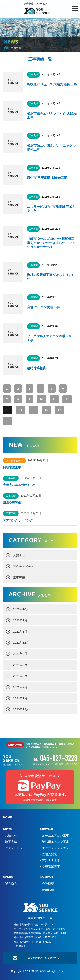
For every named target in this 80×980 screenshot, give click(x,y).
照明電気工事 (12, 467)
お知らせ (19, 555)
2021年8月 (20, 665)
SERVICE (47, 828)
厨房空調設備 (13, 503)
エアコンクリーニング (18, 520)
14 (21, 410)
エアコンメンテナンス (57, 848)
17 (59, 410)
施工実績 (11, 842)
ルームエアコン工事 (56, 836)
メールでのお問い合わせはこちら (41, 958)
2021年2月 (20, 687)
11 (54, 399)
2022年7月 (20, 620)
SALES (8, 877)
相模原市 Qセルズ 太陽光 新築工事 (52, 84)
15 (33, 410)
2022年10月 (21, 609)
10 (41, 399)
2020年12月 (21, 709)
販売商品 (11, 884)
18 (8, 421)
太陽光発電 (50, 854)
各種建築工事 (51, 866)
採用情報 (48, 890)
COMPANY (48, 877)
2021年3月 (20, 676)
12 (67, 399)
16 (46, 410)
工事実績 (19, 578)
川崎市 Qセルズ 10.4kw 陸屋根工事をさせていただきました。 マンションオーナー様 (51, 243)
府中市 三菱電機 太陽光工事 (47, 178)
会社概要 (48, 884)
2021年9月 (20, 654)
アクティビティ (23, 566)
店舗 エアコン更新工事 (43, 307)
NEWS (7, 828)
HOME (7, 817)
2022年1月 (20, 631)
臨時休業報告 (37, 368)
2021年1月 (20, 698)
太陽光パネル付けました (19, 485)
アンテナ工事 (51, 860)
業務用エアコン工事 (56, 842)
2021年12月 (21, 643)
